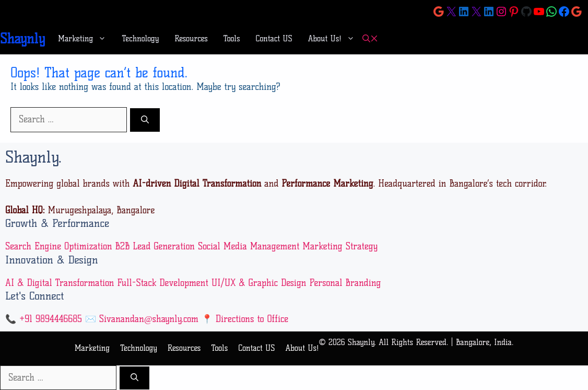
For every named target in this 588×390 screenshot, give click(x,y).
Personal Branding (345, 283)
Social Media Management (249, 246)
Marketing (86, 39)
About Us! (335, 39)
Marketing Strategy (340, 246)
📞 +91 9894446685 (44, 319)
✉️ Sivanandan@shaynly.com (142, 319)
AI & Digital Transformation (60, 283)
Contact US (274, 39)
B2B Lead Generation (155, 246)
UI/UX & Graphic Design (259, 283)
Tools (232, 39)
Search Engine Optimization (59, 246)
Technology (140, 39)
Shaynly (22, 39)
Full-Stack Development (162, 283)
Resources (191, 39)
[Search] (145, 120)
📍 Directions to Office (245, 319)
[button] (370, 39)
